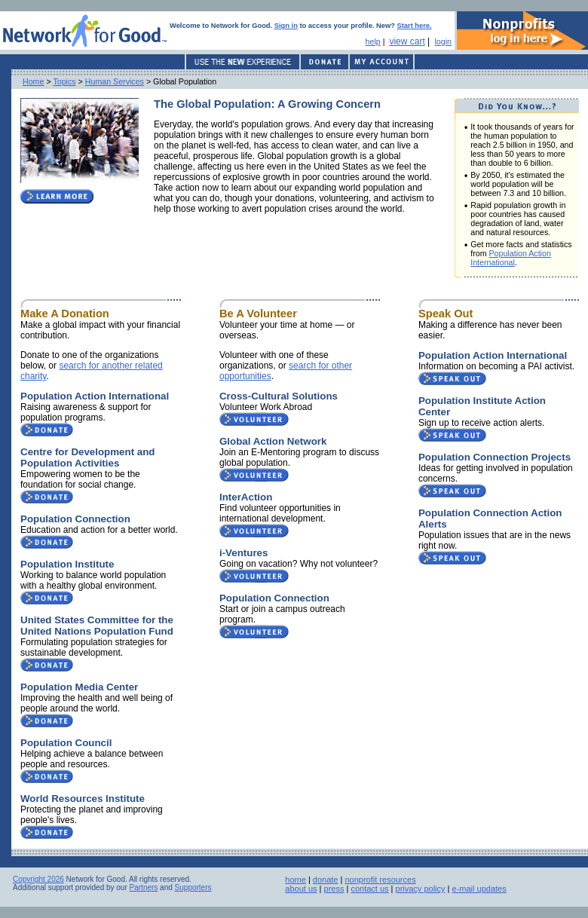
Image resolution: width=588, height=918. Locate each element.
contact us (369, 889)
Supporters (193, 887)
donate (326, 880)
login (443, 41)
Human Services (115, 81)
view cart (407, 41)
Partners (144, 887)
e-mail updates (479, 889)
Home (33, 81)
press (334, 889)
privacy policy (421, 889)
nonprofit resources (380, 880)
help (373, 41)
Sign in (286, 26)
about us (301, 889)
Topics (64, 81)
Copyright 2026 (38, 879)
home (296, 880)
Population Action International (511, 258)
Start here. (415, 26)
